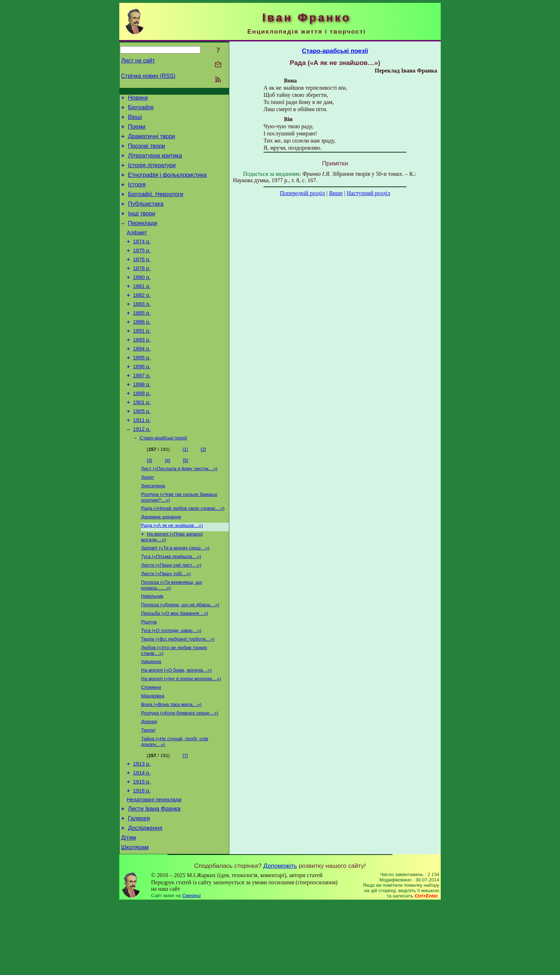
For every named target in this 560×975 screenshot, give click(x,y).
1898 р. (142, 419)
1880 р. (142, 299)
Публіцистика (146, 217)
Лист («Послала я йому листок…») (179, 510)
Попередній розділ (302, 193)
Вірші (135, 120)
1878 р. (142, 289)
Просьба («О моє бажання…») (175, 665)
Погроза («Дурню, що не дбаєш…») (180, 656)
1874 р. (142, 259)
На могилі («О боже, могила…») (176, 726)
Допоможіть (280, 938)
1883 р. (142, 329)
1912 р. (142, 469)
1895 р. (142, 389)
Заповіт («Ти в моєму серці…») (175, 595)
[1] (185, 490)
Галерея (139, 888)
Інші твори (142, 227)
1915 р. (142, 847)
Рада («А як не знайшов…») (172, 571)
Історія (137, 195)
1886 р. (142, 349)
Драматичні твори (151, 142)
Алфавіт (137, 249)
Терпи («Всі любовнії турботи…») (178, 693)
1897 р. (142, 409)
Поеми (137, 131)
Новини (138, 99)
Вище (336, 193)
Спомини (151, 745)
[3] (149, 501)
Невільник (152, 646)
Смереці (191, 968)
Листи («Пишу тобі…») (166, 623)
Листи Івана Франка (154, 877)
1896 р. (142, 399)
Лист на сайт (138, 61)
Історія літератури (152, 174)
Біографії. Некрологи (156, 206)
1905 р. (142, 449)
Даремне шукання (161, 561)
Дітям (128, 909)
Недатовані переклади (154, 867)
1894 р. (142, 379)
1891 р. (142, 359)
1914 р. (142, 837)
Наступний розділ (368, 193)
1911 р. (142, 459)
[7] (185, 817)
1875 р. (142, 269)
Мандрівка (153, 754)
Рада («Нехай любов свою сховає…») (183, 552)
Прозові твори (146, 152)
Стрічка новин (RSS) (148, 76)
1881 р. (142, 309)
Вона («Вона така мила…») (171, 763)
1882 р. (142, 319)
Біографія (141, 110)
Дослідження (145, 898)
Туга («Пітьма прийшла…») (171, 604)
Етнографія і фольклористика (167, 185)
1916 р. (142, 857)
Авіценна (151, 717)
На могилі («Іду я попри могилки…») (181, 735)
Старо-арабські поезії (163, 478)
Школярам (135, 920)
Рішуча (149, 674)
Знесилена (153, 528)
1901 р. (142, 439)
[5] (186, 501)
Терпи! (148, 791)
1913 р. (142, 827)
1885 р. (142, 339)
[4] (168, 501)
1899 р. (142, 429)
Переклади (142, 238)
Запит (147, 519)
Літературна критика (155, 163)
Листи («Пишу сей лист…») (171, 613)
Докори (149, 782)
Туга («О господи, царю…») (171, 684)
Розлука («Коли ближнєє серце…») (180, 773)
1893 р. (142, 369)
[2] (203, 490)
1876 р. (142, 279)
